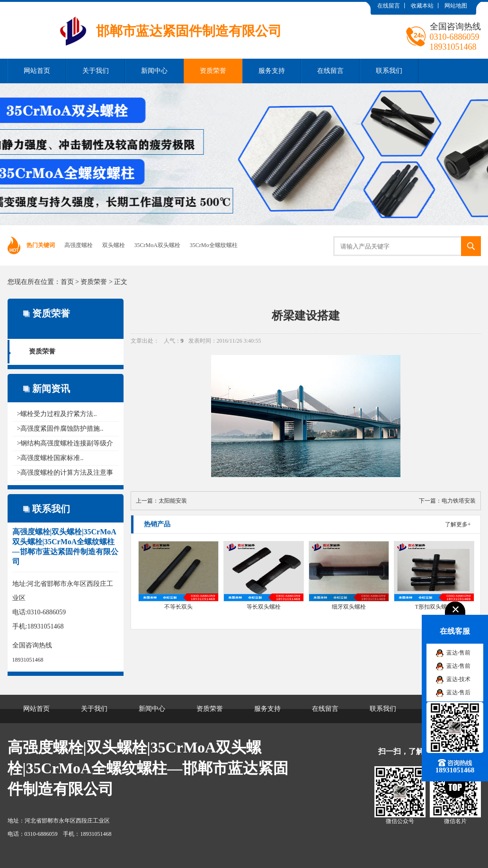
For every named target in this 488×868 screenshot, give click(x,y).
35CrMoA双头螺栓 (157, 245)
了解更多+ (458, 524)
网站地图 (456, 6)
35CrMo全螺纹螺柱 (214, 245)
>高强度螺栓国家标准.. (50, 458)
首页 (67, 282)
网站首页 (37, 71)
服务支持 (272, 71)
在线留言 (389, 6)
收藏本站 (422, 6)
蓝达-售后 (459, 692)
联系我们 (389, 71)
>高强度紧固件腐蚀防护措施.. (60, 429)
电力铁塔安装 (459, 501)
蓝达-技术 (459, 679)
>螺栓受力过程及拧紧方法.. (57, 414)
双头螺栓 (114, 245)
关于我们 (96, 71)
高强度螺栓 (79, 245)
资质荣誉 (213, 71)
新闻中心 (154, 71)
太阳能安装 (173, 501)
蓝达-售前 (459, 653)
